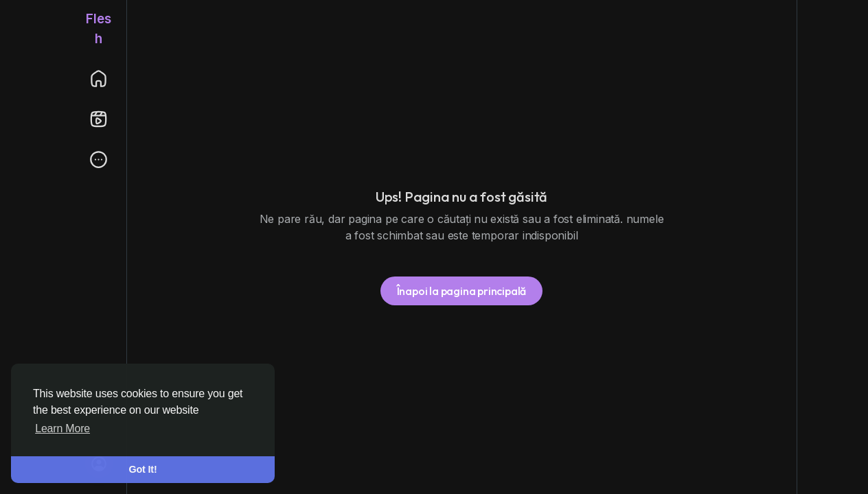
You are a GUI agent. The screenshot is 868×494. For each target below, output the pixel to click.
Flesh (98, 29)
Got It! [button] (143, 469)
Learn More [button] (62, 428)
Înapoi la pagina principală (462, 291)
